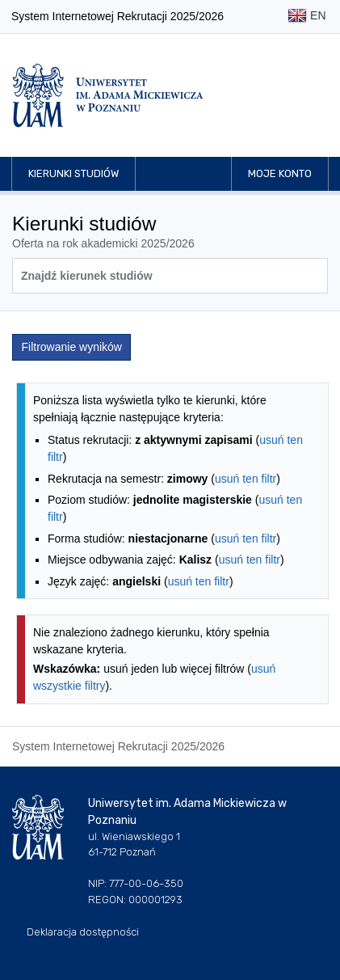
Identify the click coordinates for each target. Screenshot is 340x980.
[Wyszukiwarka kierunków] (170, 276)
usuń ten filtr (246, 479)
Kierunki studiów (73, 173)
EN (306, 17)
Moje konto (280, 173)
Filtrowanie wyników (72, 347)
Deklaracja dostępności (83, 932)
